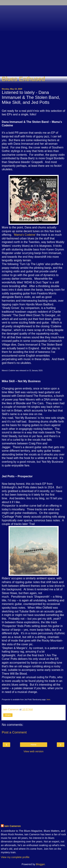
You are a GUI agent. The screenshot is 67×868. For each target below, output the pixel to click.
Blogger (40, 864)
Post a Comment (14, 732)
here (48, 700)
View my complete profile (15, 857)
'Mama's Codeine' (25, 235)
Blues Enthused (23, 79)
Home (33, 745)
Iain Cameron (13, 826)
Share (8, 715)
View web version (34, 751)
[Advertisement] (33, 39)
